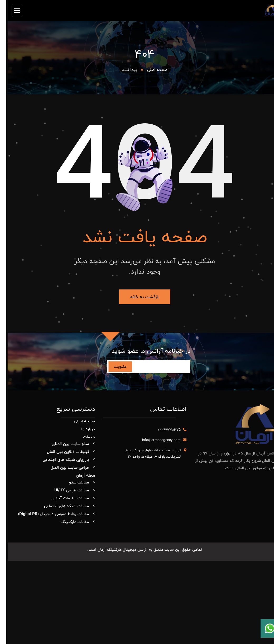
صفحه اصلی (150, 70)
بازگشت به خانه (137, 297)
